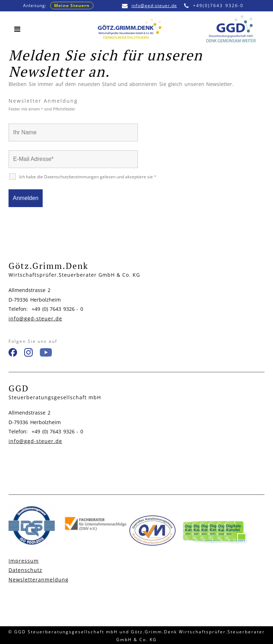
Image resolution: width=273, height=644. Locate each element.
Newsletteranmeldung (39, 580)
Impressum (24, 561)
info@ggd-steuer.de (149, 6)
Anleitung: (58, 6)
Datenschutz (25, 570)
